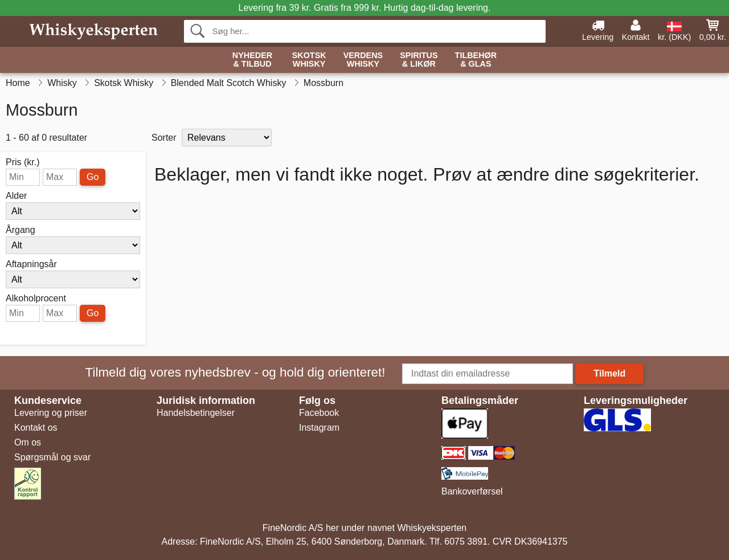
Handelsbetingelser (196, 413)
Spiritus (419, 60)
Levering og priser (51, 413)
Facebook (319, 413)
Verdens (363, 60)
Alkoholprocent (36, 299)
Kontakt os (36, 428)
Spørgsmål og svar (52, 457)
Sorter (164, 138)
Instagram (319, 428)
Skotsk (309, 60)
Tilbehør (476, 60)
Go (93, 177)
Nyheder (252, 60)
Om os (28, 442)
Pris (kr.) (23, 162)
